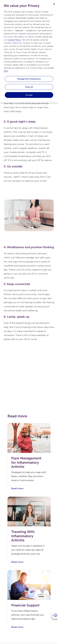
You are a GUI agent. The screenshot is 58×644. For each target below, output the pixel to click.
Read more (17, 488)
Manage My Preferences (29, 79)
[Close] (54, 4)
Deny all (29, 87)
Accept (29, 95)
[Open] (55, 615)
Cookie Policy (14, 40)
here (6, 71)
